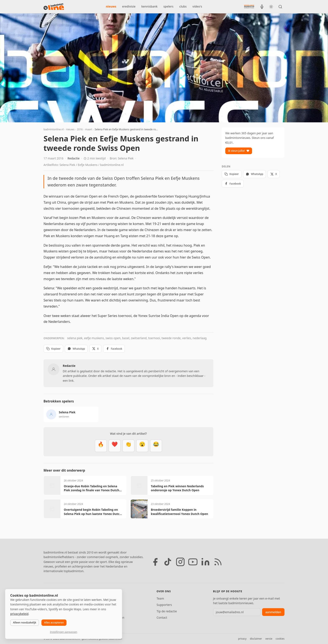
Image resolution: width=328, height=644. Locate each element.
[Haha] (156, 446)
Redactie (74, 158)
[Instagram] (180, 562)
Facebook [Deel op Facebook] (114, 349)
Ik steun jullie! (239, 151)
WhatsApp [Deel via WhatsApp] (76, 349)
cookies (280, 639)
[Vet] (101, 446)
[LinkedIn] (205, 562)
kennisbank (149, 6)
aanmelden (273, 612)
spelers (168, 6)
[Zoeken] (280, 7)
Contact (162, 617)
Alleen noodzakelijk (25, 623)
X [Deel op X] (95, 349)
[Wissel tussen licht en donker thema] (271, 7)
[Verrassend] (142, 446)
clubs (183, 6)
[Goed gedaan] (128, 446)
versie (269, 639)
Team (160, 598)
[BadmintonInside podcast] (262, 7)
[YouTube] (193, 562)
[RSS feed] (218, 562)
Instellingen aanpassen (64, 632)
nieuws (111, 6)
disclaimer (256, 639)
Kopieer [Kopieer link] (53, 349)
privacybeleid (19, 614)
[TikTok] (168, 562)
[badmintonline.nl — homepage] (54, 7)
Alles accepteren (54, 623)
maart (89, 129)
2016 (80, 129)
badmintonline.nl (54, 129)
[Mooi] (115, 446)
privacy (242, 639)
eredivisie (129, 6)
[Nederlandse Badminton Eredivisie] (249, 6)
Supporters (164, 605)
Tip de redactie (167, 611)
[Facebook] (155, 562)
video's (197, 6)
